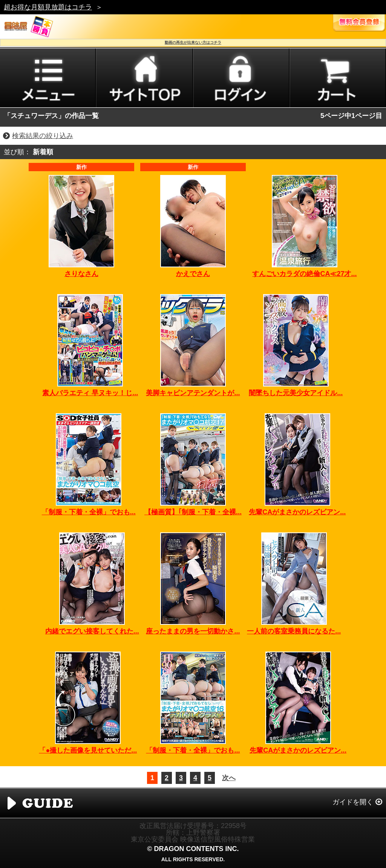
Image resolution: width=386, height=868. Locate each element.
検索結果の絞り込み (43, 136)
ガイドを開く (353, 802)
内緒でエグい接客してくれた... (92, 631)
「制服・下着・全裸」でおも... (89, 512)
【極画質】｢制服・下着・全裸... (193, 512)
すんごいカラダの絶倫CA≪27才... (304, 274)
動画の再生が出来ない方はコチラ (193, 42)
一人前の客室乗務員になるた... (294, 631)
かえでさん (193, 274)
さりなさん (81, 274)
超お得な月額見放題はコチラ (48, 7)
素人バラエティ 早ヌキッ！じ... (90, 393)
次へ (229, 778)
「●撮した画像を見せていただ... (88, 750)
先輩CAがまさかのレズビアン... (297, 512)
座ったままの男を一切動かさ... (193, 631)
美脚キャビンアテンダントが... (193, 393)
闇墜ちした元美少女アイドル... (296, 393)
